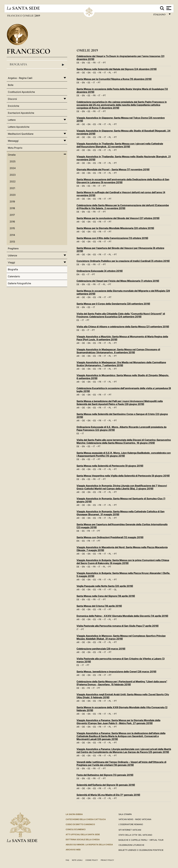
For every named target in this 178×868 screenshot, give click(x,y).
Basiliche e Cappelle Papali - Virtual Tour (141, 840)
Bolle (11, 85)
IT (99, 63)
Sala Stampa (125, 814)
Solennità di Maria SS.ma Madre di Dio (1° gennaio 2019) (108, 795)
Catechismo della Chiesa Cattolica (86, 819)
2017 (12, 215)
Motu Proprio (15, 148)
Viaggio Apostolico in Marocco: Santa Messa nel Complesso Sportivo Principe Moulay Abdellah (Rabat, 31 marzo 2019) (121, 637)
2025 (13, 161)
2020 (13, 195)
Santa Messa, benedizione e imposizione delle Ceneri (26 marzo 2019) (116, 672)
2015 (12, 228)
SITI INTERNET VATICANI (130, 830)
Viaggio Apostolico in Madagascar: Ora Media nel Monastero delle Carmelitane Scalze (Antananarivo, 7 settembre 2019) (121, 364)
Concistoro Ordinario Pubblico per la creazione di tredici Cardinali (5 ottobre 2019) (123, 261)
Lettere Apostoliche (19, 127)
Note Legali (77, 860)
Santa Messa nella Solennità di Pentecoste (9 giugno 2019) (110, 466)
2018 (12, 208)
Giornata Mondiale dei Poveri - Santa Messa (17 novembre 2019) (113, 169)
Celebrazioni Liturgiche (131, 845)
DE (78, 63)
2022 (13, 181)
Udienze (12, 255)
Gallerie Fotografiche (19, 283)
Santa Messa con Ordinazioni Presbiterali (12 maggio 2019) (110, 537)
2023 (13, 175)
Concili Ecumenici (76, 829)
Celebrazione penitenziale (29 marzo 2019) (101, 649)
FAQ (67, 860)
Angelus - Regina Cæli (20, 78)
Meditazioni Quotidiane (21, 134)
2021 (12, 188)
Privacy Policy (107, 860)
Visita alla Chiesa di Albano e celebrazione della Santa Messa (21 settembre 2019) (123, 327)
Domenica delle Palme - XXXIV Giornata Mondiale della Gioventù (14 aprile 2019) (122, 616)
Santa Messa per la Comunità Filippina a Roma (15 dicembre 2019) (114, 79)
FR (94, 63)
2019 (12, 202)
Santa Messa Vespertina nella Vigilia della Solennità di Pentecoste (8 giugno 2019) (123, 476)
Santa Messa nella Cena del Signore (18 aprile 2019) (106, 596)
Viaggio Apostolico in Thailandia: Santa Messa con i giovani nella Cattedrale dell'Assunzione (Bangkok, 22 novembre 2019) (120, 145)
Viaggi (11, 262)
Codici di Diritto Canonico (80, 824)
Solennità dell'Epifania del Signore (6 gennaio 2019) (106, 785)
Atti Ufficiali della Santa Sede (83, 834)
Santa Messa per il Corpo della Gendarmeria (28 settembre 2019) (113, 304)
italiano (160, 15)
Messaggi (13, 141)
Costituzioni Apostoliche (21, 92)
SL (115, 589)
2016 (12, 222)
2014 (12, 235)
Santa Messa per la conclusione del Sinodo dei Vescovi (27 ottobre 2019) (118, 218)
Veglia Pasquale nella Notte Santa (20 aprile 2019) (105, 586)
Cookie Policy (92, 860)
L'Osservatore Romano (131, 824)
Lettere (12, 120)
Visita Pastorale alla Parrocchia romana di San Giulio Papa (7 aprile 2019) (118, 626)
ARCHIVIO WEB (73, 850)
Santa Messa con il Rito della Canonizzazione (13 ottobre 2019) (112, 238)
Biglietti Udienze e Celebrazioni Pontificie (141, 850)
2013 (12, 242)
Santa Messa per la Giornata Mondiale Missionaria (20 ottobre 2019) (115, 228)
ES (89, 63)
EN (83, 63)
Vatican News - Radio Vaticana (135, 819)
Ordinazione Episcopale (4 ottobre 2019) (100, 271)
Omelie (29, 16)
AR (78, 73)
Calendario (14, 276)
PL (110, 73)
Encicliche (13, 106)
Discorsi (12, 99)
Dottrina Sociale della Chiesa (83, 839)
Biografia (37, 64)
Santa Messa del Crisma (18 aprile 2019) (99, 606)
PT (104, 63)
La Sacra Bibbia (74, 814)
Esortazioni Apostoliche (21, 113)
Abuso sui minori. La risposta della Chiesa (89, 845)
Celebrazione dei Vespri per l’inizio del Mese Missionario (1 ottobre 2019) (118, 281)
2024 (13, 168)
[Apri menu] (168, 8)
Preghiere (13, 248)
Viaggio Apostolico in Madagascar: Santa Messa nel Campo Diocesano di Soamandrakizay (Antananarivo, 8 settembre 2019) (118, 351)
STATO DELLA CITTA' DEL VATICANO (135, 835)
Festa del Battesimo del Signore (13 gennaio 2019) (105, 775)
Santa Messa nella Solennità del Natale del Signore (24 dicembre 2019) (117, 69)
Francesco (15, 16)
